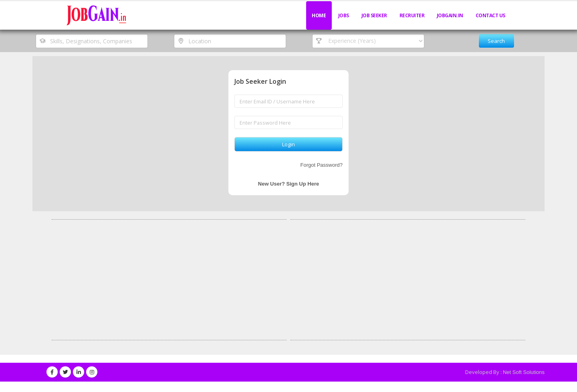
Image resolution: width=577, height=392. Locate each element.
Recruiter (412, 15)
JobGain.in (450, 15)
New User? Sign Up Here (288, 184)
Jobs (344, 15)
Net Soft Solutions (524, 372)
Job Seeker (374, 15)
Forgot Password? (322, 165)
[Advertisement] (169, 280)
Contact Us (490, 15)
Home (319, 15)
